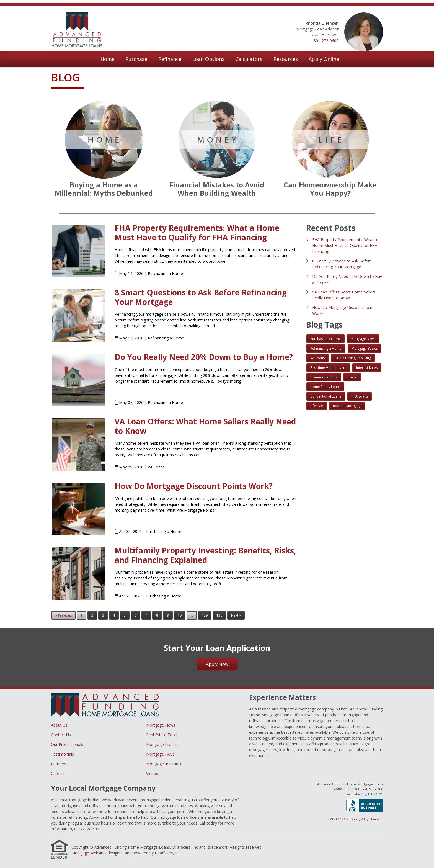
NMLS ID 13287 (338, 819)
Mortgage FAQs (160, 754)
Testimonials (62, 754)
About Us (59, 725)
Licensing (377, 819)
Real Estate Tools (162, 735)
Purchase (136, 59)
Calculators (249, 59)
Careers (58, 773)
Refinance (170, 59)
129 (205, 615)
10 (180, 615)
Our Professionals (67, 744)
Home (108, 59)
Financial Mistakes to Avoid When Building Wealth (217, 189)
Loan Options (208, 59)
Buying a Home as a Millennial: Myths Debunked (104, 189)
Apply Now (217, 664)
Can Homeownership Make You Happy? (330, 189)
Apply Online (324, 59)
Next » (236, 615)
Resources (286, 59)
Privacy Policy (360, 819)
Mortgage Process (163, 744)
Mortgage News (161, 725)
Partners (59, 764)
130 (219, 615)
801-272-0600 (326, 41)
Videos (152, 773)
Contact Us (61, 735)
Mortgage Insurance (164, 764)
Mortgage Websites (89, 853)
